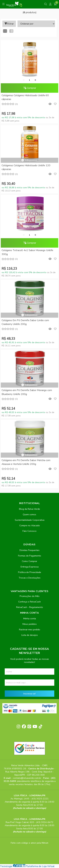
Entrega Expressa (30, 567)
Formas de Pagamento (30, 556)
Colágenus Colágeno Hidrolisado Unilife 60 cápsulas (25, 97)
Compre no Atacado (30, 525)
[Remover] (24, 80)
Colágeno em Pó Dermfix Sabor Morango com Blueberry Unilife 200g (27, 392)
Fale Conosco (29, 531)
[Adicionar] (35, 80)
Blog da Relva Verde (29, 509)
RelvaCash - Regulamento (30, 607)
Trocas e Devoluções (29, 578)
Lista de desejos (30, 635)
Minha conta (30, 618)
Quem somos (29, 514)
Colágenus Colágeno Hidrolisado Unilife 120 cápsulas (26, 167)
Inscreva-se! (29, 694)
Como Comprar (29, 561)
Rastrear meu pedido (30, 630)
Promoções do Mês (30, 596)
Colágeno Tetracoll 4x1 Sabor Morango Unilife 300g (27, 252)
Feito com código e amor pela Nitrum (29, 843)
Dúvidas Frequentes (29, 550)
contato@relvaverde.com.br (27, 778)
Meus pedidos (30, 624)
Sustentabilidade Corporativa (30, 520)
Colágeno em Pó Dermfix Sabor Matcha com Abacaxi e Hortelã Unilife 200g (26, 462)
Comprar (30, 88)
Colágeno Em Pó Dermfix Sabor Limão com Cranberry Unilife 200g (25, 322)
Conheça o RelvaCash (29, 602)
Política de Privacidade (30, 572)
